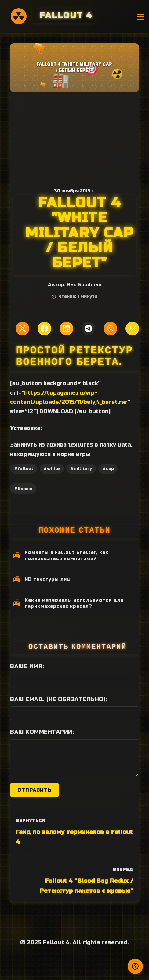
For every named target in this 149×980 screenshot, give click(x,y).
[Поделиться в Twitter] (22, 329)
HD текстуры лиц (47, 579)
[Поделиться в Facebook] (44, 329)
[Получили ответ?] (135, 966)
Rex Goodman (84, 285)
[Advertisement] (74, 138)
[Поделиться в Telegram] (88, 329)
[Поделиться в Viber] (110, 329)
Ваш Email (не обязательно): (59, 699)
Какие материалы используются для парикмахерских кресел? (74, 603)
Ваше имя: (27, 666)
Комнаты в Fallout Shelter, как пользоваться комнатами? (67, 556)
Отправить (35, 790)
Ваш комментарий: (42, 732)
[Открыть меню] (140, 17)
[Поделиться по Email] (132, 329)
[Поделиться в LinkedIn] (66, 329)
